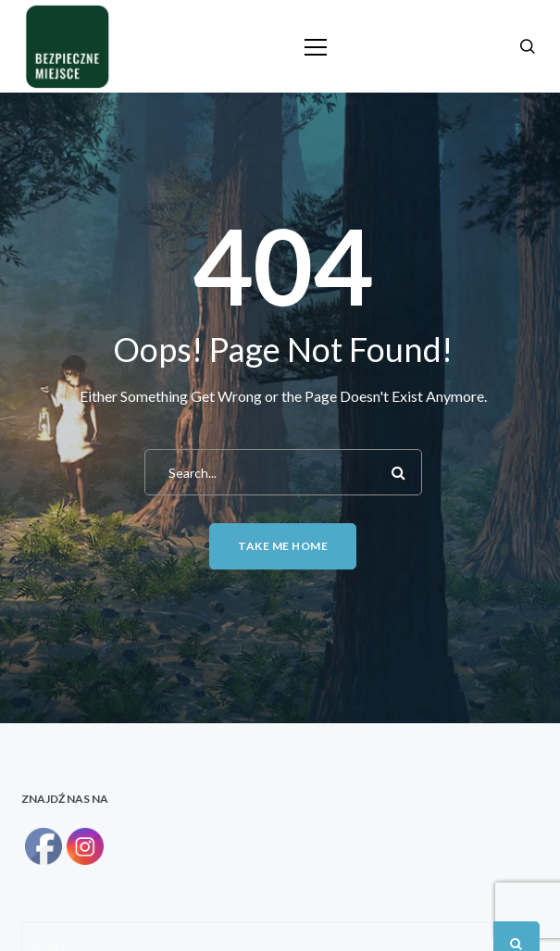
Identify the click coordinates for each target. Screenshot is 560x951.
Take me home (283, 546)
